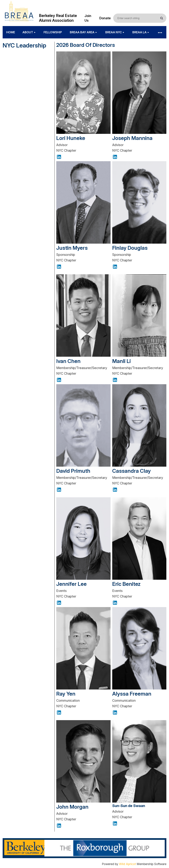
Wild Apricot (127, 864)
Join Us (88, 18)
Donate (105, 18)
